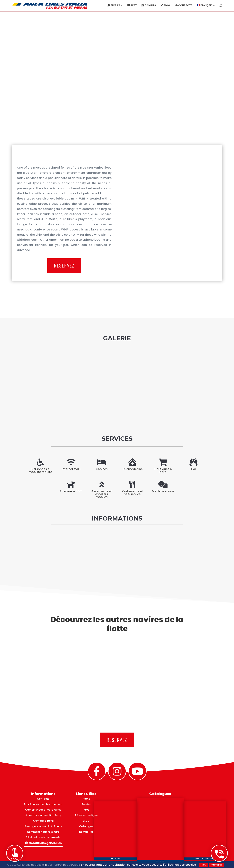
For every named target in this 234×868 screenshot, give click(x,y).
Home (86, 799)
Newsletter (86, 832)
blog (167, 6)
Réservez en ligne (86, 815)
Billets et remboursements (43, 837)
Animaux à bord (43, 821)
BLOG (86, 821)
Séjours (150, 6)
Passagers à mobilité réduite (43, 826)
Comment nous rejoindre (43, 832)
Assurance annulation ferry (43, 815)
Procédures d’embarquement (43, 804)
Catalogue (86, 826)
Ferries (115, 6)
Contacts (185, 6)
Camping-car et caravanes (43, 810)
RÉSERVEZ (64, 265)
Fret (134, 6)
